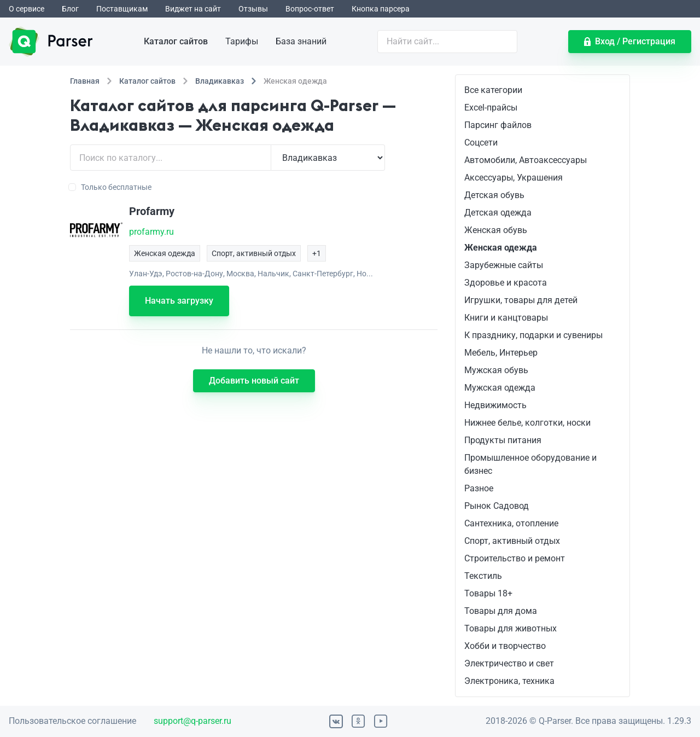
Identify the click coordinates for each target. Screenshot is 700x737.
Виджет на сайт (193, 9)
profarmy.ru (151, 232)
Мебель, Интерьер (501, 353)
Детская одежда (498, 213)
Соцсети (481, 143)
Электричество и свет (509, 663)
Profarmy (152, 211)
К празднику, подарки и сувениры (533, 335)
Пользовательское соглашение (72, 721)
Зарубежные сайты (504, 265)
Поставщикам (122, 9)
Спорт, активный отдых (512, 541)
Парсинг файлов (498, 125)
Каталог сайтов (176, 41)
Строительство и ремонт (515, 558)
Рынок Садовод (497, 506)
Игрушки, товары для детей (521, 300)
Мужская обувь (496, 370)
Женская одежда (501, 248)
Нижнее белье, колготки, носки (527, 423)
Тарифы (242, 41)
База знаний (301, 41)
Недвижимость (495, 405)
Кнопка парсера (381, 9)
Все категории (493, 90)
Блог (70, 9)
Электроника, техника (509, 681)
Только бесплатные (111, 187)
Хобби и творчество (505, 646)
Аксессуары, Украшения (514, 178)
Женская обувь (496, 230)
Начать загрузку (179, 301)
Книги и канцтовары (506, 318)
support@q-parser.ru (192, 721)
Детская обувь (494, 195)
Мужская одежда (500, 388)
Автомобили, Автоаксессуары (526, 160)
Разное (479, 488)
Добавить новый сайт (254, 381)
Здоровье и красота (506, 283)
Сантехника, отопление (511, 523)
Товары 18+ (488, 593)
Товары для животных (511, 628)
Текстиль (483, 576)
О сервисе (27, 9)
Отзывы (253, 9)
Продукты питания (503, 440)
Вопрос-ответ (310, 9)
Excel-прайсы (491, 108)
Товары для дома (501, 611)
